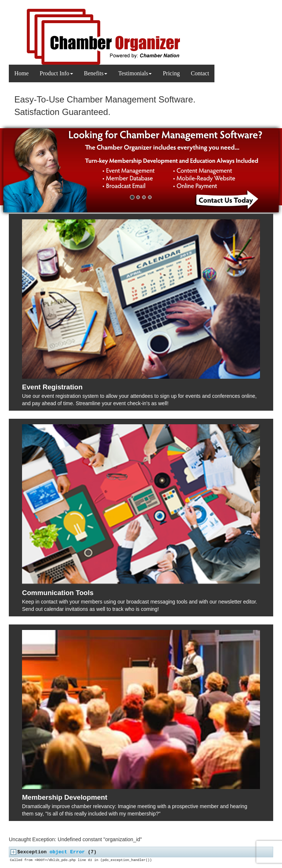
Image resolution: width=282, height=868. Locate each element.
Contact (200, 73)
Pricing (171, 73)
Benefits (96, 73)
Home (21, 73)
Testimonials (135, 73)
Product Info (56, 73)
